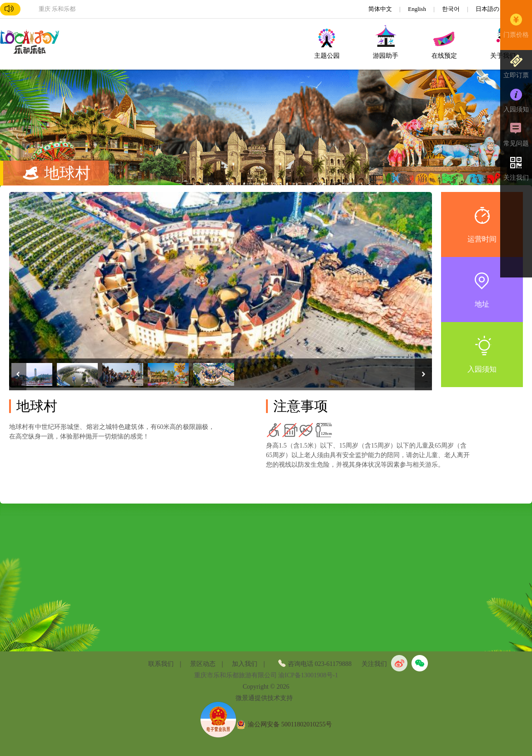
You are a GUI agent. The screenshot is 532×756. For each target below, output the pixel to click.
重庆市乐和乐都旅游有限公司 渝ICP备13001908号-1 (266, 675)
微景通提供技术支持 (264, 698)
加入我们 (245, 664)
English (418, 9)
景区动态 (203, 664)
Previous (18, 374)
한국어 (452, 9)
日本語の (488, 9)
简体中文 (381, 9)
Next (423, 374)
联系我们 (161, 664)
